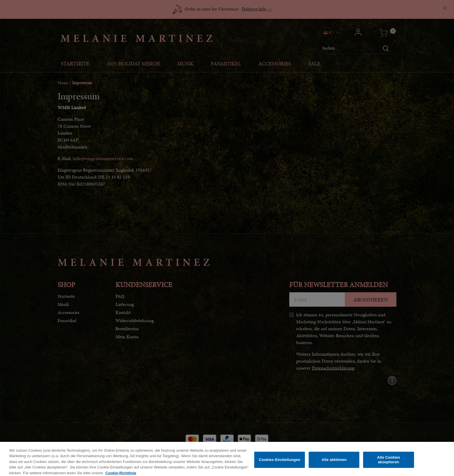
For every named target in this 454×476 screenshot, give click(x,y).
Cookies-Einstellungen (280, 463)
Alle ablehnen (334, 463)
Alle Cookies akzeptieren (389, 463)
